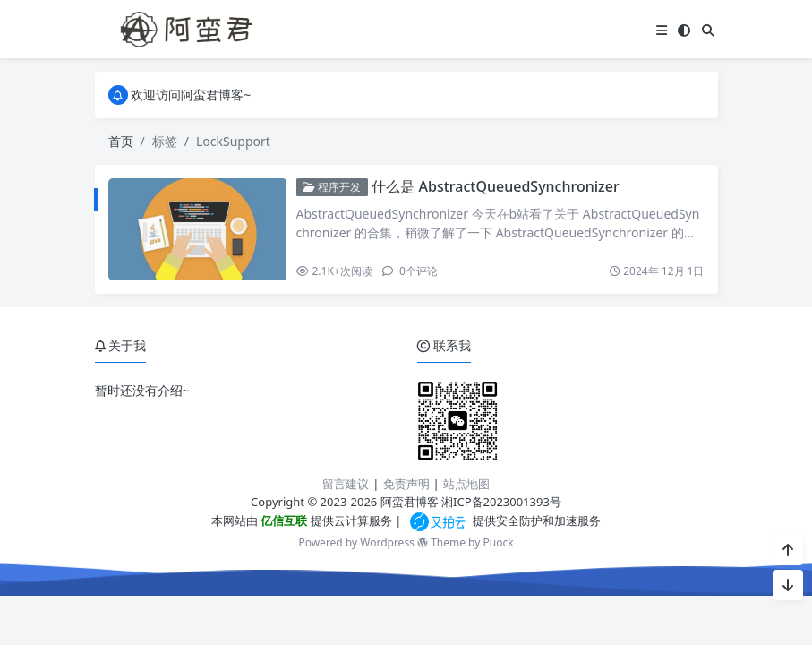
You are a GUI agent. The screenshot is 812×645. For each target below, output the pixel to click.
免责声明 (406, 484)
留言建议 (346, 484)
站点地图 (466, 484)
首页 (121, 141)
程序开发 (332, 187)
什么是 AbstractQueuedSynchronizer (495, 186)
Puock (498, 542)
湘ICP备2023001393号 (501, 502)
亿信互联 (282, 520)
